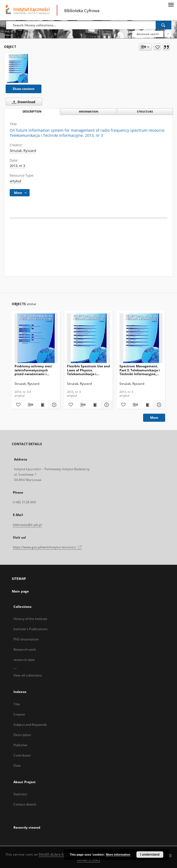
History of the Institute (30, 619)
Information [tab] (89, 112)
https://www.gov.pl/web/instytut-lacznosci (47, 547)
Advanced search (148, 34)
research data (24, 660)
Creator (19, 714)
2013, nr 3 (17, 166)
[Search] (164, 25)
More (154, 418)
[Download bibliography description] (30, 405)
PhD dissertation (26, 639)
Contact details (25, 804)
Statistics (20, 794)
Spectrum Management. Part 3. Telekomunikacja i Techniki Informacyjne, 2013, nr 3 (140, 370)
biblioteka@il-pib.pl (27, 525)
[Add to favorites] (157, 47)
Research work (25, 649)
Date (17, 766)
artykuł (15, 181)
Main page (20, 591)
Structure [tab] (145, 112)
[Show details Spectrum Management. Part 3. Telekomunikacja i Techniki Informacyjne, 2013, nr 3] (158, 405)
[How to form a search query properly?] (168, 34)
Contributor (22, 755)
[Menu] (171, 4)
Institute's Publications (31, 629)
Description (22, 735)
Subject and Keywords (30, 725)
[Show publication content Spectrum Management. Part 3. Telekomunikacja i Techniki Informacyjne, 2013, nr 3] (147, 405)
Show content (24, 89)
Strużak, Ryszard (23, 151)
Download (23, 102)
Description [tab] (32, 112)
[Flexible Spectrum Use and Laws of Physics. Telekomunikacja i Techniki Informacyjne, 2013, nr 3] (89, 338)
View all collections (28, 675)
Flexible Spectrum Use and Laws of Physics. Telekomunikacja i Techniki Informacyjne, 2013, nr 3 (89, 370)
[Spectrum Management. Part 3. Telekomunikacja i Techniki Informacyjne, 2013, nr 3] (141, 338)
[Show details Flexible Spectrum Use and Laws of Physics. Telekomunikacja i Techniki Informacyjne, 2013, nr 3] (106, 405)
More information (118, 855)
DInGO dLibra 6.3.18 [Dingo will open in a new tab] (55, 854)
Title (17, 704)
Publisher (21, 745)
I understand (150, 855)
